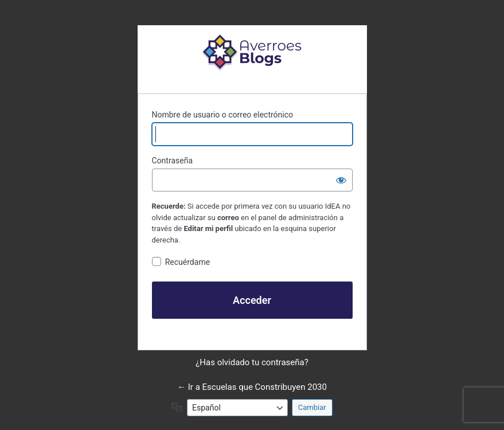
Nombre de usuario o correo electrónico (223, 115)
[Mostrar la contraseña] (341, 180)
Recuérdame (187, 262)
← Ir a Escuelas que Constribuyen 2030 (252, 387)
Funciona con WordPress (252, 52)
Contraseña (173, 161)
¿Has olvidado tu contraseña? (252, 362)
